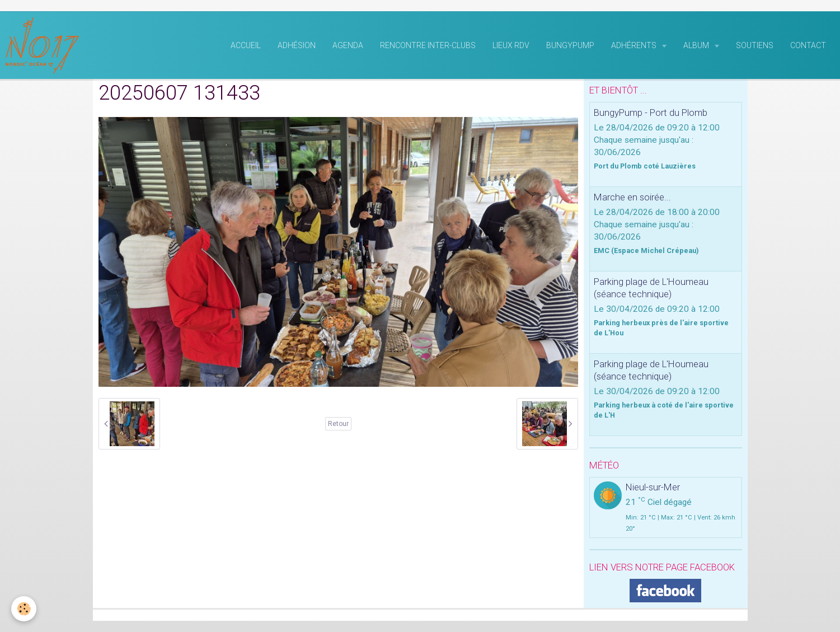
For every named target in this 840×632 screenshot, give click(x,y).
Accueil (246, 45)
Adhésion (297, 45)
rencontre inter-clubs (428, 45)
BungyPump (570, 45)
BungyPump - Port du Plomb (651, 113)
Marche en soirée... (632, 197)
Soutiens (755, 45)
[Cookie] (24, 609)
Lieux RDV (511, 45)
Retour (338, 424)
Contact (808, 45)
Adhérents (635, 45)
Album (697, 45)
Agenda (348, 45)
